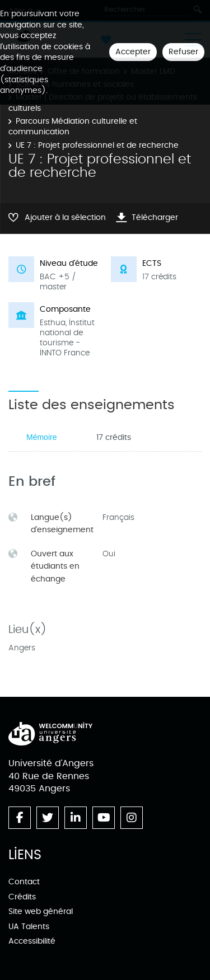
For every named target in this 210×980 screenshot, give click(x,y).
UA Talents (29, 927)
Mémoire (41, 437)
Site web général (41, 911)
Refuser (183, 52)
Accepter (133, 52)
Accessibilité (32, 941)
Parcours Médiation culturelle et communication (73, 127)
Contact (24, 882)
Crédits (22, 897)
